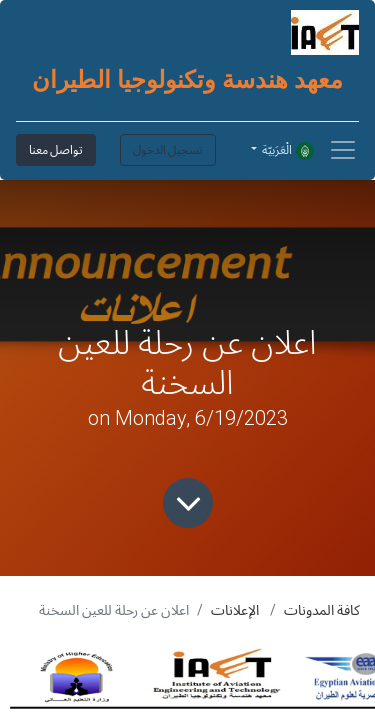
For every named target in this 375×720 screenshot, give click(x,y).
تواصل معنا (56, 149)
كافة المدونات (322, 610)
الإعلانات (235, 610)
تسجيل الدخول (168, 149)
